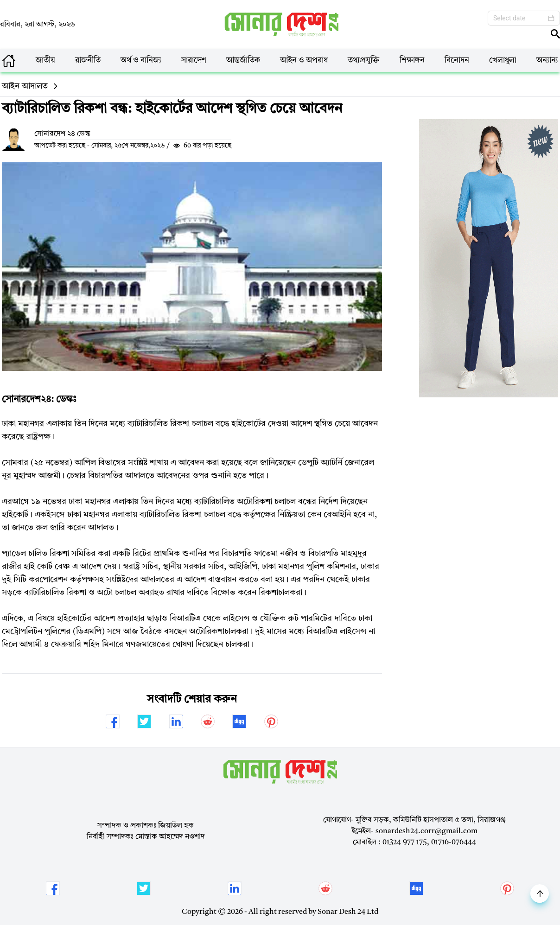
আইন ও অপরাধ (304, 61)
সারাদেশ (194, 61)
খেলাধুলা (503, 61)
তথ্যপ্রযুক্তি (364, 61)
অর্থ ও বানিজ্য (141, 61)
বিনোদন (457, 61)
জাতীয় (45, 61)
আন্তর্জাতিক (243, 61)
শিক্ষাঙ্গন (412, 61)
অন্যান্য (547, 61)
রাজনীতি (88, 61)
